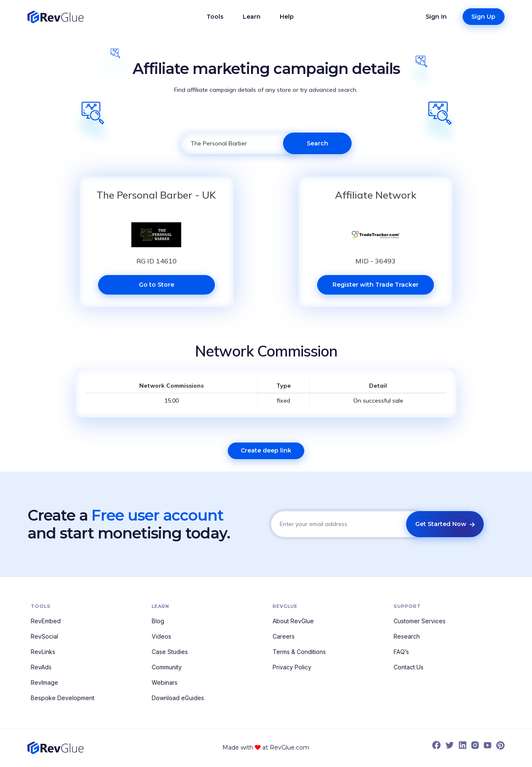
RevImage (44, 682)
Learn (252, 17)
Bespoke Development (63, 698)
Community (167, 667)
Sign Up (483, 17)
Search (318, 143)
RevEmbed (46, 621)
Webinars (165, 682)
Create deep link (266, 450)
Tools (215, 17)
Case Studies (170, 652)
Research (407, 636)
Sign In (436, 17)
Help (287, 17)
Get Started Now (445, 524)
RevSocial (44, 636)
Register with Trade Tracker (376, 285)
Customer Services (420, 621)
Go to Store (156, 285)
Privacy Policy (292, 667)
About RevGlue (293, 621)
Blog (158, 621)
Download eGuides (178, 698)
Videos (161, 636)
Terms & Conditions (299, 652)
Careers (284, 636)
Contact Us (409, 667)
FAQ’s (401, 652)
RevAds (41, 667)
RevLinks (43, 652)
